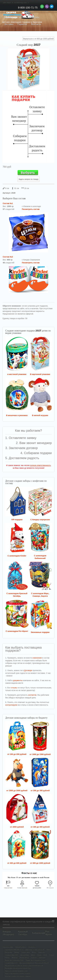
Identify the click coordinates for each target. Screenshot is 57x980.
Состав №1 (8, 203)
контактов (32, 695)
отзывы (14, 688)
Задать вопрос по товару (28, 179)
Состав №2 (8, 257)
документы (18, 680)
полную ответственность (40, 465)
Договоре (28, 670)
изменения (37, 658)
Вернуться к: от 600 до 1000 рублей (38, 39)
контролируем (11, 705)
